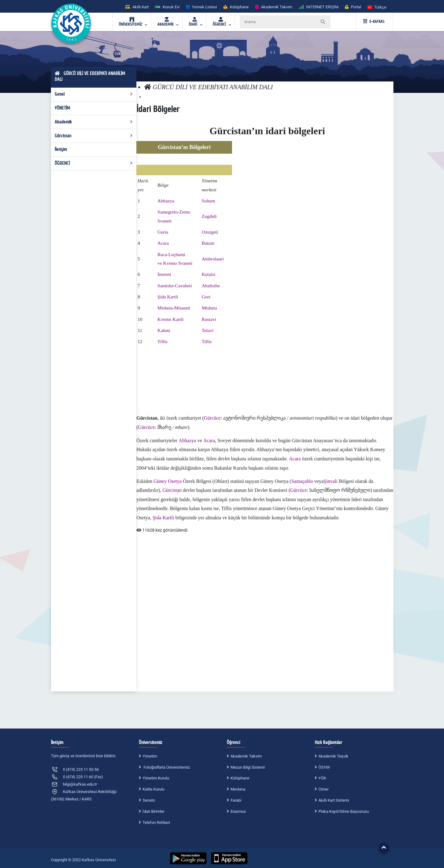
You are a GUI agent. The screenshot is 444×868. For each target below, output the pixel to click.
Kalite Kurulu (154, 789)
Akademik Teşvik (333, 756)
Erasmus (238, 811)
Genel (94, 94)
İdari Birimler (154, 811)
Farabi (236, 800)
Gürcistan (94, 136)
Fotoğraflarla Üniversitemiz (166, 767)
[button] (377, 7)
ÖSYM (324, 767)
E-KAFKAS (374, 22)
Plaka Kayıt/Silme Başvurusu (344, 811)
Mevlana (238, 789)
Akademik (94, 122)
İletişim (61, 149)
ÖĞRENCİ (94, 163)
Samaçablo (302, 481)
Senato (149, 800)
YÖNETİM (62, 108)
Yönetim (150, 756)
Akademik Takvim (246, 756)
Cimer (324, 789)
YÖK (322, 778)
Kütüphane (240, 778)
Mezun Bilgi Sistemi (248, 767)
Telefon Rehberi (156, 822)
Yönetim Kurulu (156, 778)
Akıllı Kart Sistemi (334, 800)
